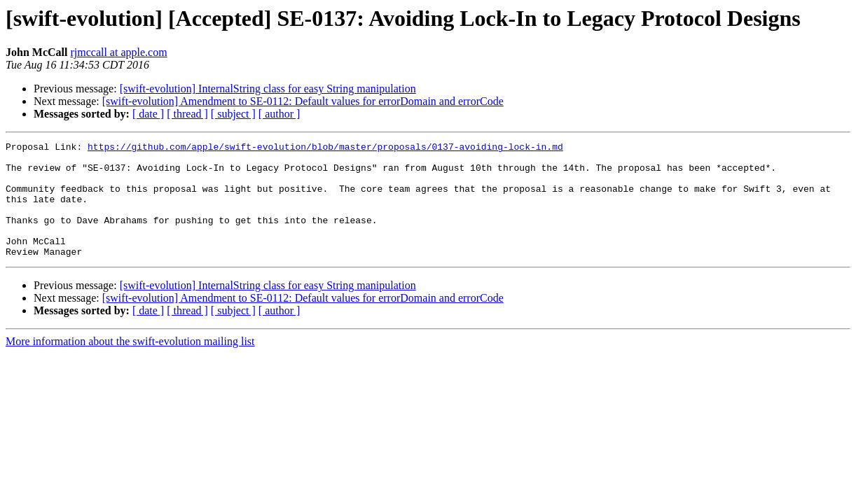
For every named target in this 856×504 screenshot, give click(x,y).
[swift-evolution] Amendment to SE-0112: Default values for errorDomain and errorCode (303, 101)
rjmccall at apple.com (118, 52)
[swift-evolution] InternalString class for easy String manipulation (268, 89)
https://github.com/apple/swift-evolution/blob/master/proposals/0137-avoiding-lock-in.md (325, 148)
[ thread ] (187, 114)
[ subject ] (233, 114)
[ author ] (279, 114)
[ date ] (148, 114)
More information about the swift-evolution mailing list (130, 364)
